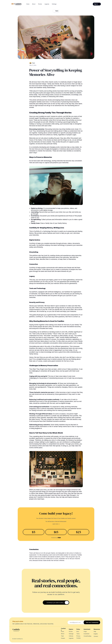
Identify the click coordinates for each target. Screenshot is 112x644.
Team (62, 636)
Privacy (78, 636)
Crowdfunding (87, 636)
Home (62, 631)
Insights (96, 634)
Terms (78, 634)
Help (95, 631)
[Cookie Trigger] (79, 638)
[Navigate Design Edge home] (17, 4)
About (63, 634)
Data (78, 631)
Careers (63, 638)
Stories (71, 631)
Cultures (71, 636)
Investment (87, 634)
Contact (96, 636)
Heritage (71, 634)
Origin (85, 631)
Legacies (71, 638)
